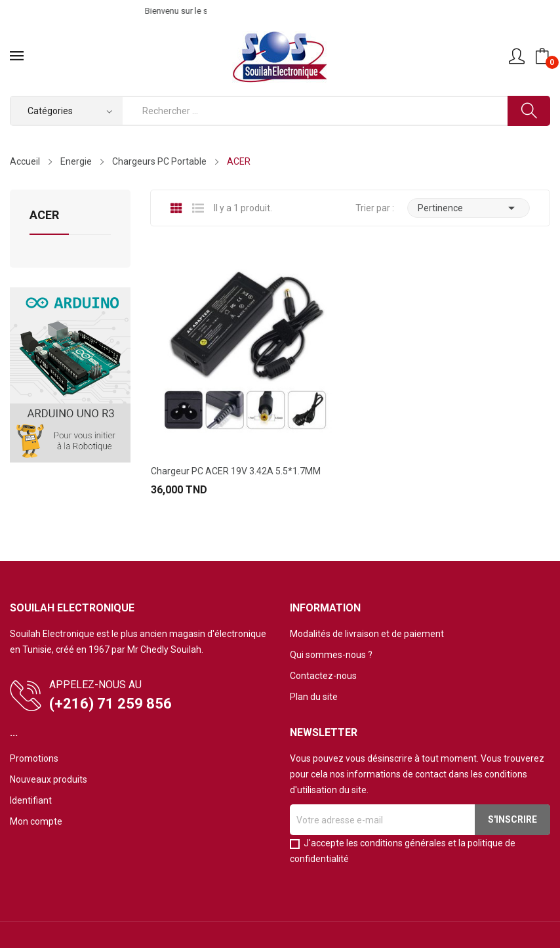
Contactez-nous (323, 676)
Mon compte (36, 821)
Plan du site (314, 697)
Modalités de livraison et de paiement (367, 634)
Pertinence (469, 208)
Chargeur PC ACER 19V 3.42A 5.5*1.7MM (236, 471)
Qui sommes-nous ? (331, 655)
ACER (44, 216)
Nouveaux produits (49, 779)
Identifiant (31, 800)
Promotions (34, 758)
